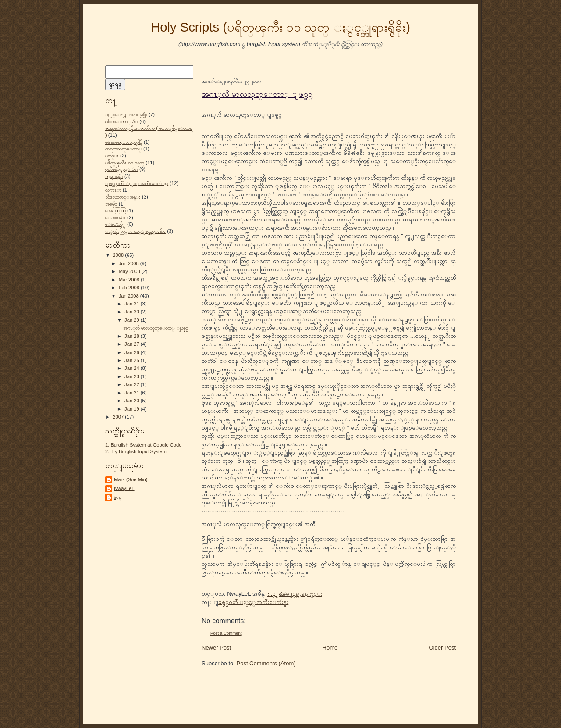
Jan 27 (133, 344)
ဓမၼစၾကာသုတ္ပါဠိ (124, 142)
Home (330, 648)
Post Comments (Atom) (266, 663)
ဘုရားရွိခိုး (114, 176)
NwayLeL (124, 488)
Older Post (442, 648)
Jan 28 (133, 336)
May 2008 (130, 271)
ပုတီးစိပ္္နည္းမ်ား (122, 169)
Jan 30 (133, 312)
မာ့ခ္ (117, 497)
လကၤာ (113, 190)
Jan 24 (133, 368)
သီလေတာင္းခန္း (123, 197)
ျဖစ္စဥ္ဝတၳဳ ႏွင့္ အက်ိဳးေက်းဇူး (137, 183)
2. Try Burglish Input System (136, 451)
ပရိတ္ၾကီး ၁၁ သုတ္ (125, 163)
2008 (119, 255)
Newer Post (216, 648)
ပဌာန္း (112, 156)
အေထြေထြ (115, 210)
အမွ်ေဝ (111, 204)
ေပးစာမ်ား (115, 217)
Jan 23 (133, 376)
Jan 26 (133, 352)
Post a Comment (226, 633)
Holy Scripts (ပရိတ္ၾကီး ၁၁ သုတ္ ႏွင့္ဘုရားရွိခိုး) (280, 27)
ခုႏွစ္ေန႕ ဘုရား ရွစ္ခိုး (126, 114)
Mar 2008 (130, 280)
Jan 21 (133, 393)
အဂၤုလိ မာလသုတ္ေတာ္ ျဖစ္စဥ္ (156, 328)
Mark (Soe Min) (131, 479)
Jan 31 (133, 304)
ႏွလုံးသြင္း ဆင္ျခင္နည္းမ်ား (135, 231)
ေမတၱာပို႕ (115, 224)
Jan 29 (133, 320)
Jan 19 (133, 409)
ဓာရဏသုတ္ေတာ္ (124, 149)
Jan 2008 (130, 296)
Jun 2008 (130, 263)
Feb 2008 (130, 288)
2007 (119, 417)
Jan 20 (133, 401)
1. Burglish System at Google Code (144, 445)
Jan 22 (133, 384)
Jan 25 (133, 360)
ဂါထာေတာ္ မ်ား (122, 121)
